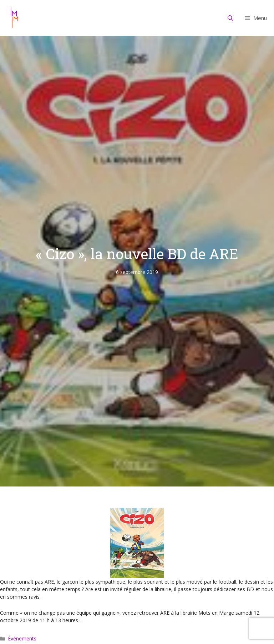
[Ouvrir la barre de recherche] (230, 18)
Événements (22, 638)
